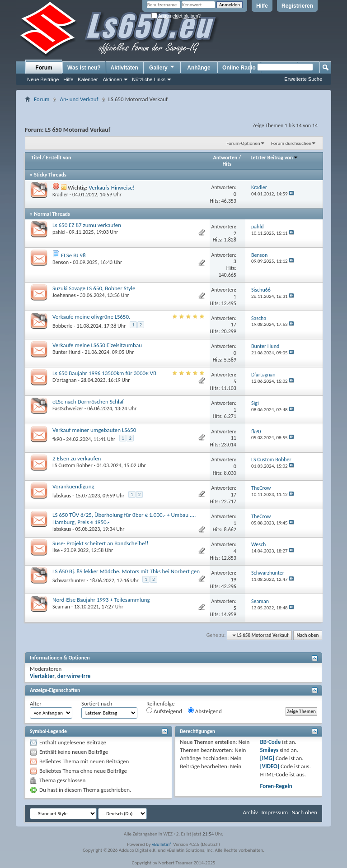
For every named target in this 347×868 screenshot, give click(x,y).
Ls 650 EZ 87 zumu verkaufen (87, 225)
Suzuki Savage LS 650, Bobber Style (94, 288)
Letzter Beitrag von (275, 158)
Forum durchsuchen (291, 143)
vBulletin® (162, 844)
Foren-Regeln (276, 786)
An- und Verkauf (79, 99)
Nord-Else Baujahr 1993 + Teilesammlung (101, 600)
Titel (36, 158)
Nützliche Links (149, 79)
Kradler (60, 195)
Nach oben (307, 635)
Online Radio (239, 68)
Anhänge (199, 68)
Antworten (225, 158)
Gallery (162, 67)
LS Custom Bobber (73, 465)
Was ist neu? (84, 68)
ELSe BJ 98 (73, 255)
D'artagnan (65, 380)
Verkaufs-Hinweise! (112, 188)
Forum (44, 68)
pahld (59, 232)
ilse (56, 550)
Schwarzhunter (69, 580)
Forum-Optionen (243, 143)
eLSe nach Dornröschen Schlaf (88, 402)
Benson (61, 262)
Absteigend (205, 711)
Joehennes (64, 295)
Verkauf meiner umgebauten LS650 (94, 430)
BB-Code (270, 742)
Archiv (250, 812)
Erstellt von (58, 158)
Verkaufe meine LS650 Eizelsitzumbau (97, 345)
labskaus (62, 496)
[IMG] (267, 758)
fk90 (57, 439)
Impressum (274, 812)
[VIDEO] (270, 766)
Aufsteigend (164, 711)
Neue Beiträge (43, 79)
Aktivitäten (124, 68)
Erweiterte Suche (303, 79)
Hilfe (262, 6)
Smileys (269, 750)
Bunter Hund (66, 352)
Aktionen (112, 79)
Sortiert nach (97, 703)
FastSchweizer (68, 408)
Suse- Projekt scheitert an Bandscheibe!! (101, 543)
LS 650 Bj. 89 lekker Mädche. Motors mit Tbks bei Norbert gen (126, 571)
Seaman (61, 607)
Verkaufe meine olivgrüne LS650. (91, 317)
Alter (36, 703)
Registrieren (297, 6)
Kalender (88, 79)
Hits (227, 164)
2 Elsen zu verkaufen (77, 458)
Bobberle (62, 326)
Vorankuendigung (73, 486)
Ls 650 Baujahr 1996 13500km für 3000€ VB (104, 373)
